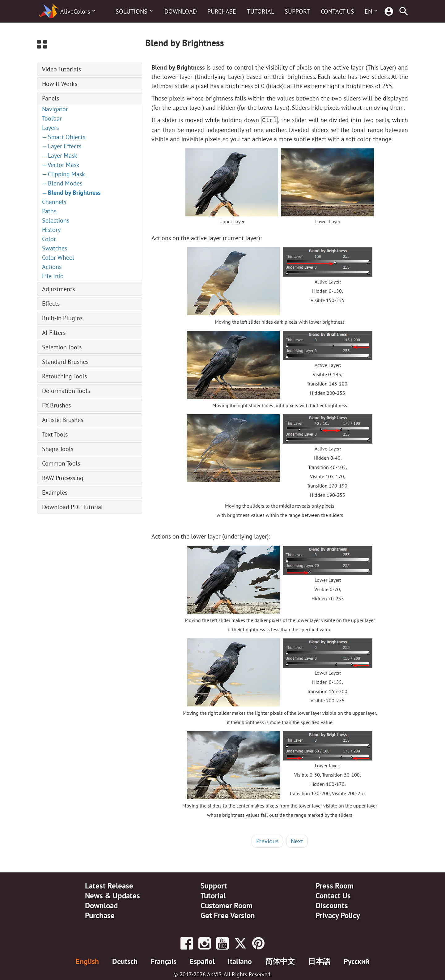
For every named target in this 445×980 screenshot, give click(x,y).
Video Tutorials (61, 69)
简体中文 (280, 961)
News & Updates (112, 895)
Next (297, 841)
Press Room (335, 885)
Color (49, 239)
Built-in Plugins (62, 318)
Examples (55, 492)
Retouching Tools (64, 376)
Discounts (332, 905)
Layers (50, 128)
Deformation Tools (66, 391)
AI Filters (54, 333)
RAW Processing (63, 478)
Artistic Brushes (63, 420)
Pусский (356, 961)
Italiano (240, 961)
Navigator (55, 109)
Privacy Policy (338, 915)
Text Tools (55, 434)
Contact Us (337, 11)
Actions (52, 267)
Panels (51, 98)
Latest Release (109, 885)
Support (297, 11)
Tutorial (261, 11)
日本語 (319, 961)
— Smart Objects (64, 137)
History (51, 230)
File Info (53, 276)
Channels (54, 202)
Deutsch (125, 961)
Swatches (55, 248)
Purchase (222, 11)
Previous (267, 841)
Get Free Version (228, 915)
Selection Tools (62, 347)
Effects (51, 304)
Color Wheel (58, 258)
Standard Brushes (65, 362)
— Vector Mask (61, 165)
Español (202, 961)
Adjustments (58, 289)
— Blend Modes (62, 183)
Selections (56, 220)
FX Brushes (56, 405)
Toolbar (52, 118)
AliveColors (75, 11)
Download (181, 11)
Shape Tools (58, 449)
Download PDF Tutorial (72, 507)
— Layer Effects (62, 146)
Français (164, 961)
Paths (49, 211)
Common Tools (61, 463)
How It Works (60, 84)
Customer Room (227, 905)
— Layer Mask (60, 156)
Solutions (131, 11)
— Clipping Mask (64, 174)
